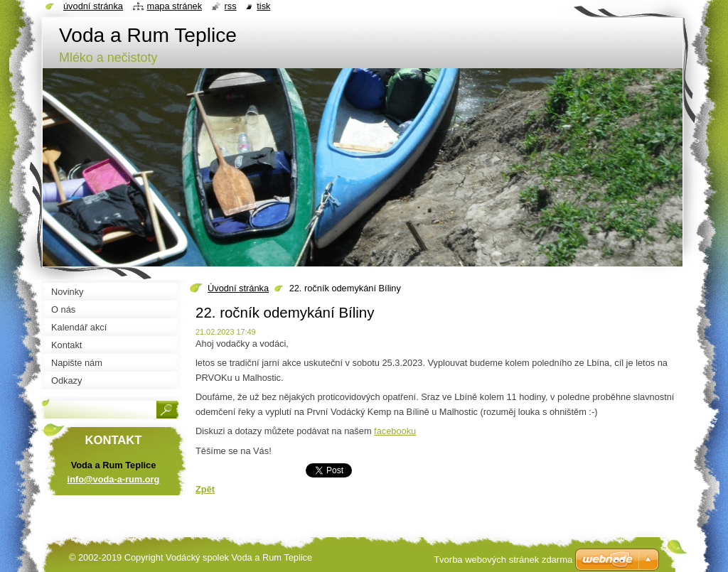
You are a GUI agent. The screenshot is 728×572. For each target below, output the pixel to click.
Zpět (205, 489)
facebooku (395, 431)
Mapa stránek (175, 6)
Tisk (263, 6)
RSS (231, 6)
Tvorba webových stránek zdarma (503, 560)
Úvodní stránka (238, 288)
